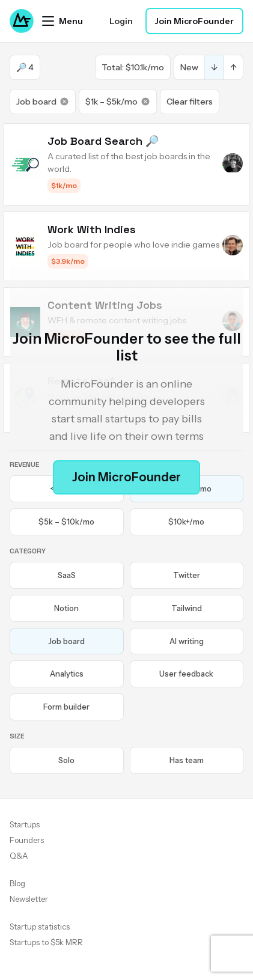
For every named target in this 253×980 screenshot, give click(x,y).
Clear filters (190, 102)
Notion (66, 608)
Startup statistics (40, 927)
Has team (187, 760)
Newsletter (29, 899)
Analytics (67, 674)
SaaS (67, 575)
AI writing (187, 641)
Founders (27, 840)
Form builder (66, 707)
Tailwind (187, 608)
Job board (43, 102)
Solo (66, 760)
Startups (25, 824)
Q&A (19, 856)
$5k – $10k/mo (66, 522)
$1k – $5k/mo (118, 102)
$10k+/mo (186, 522)
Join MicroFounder (194, 21)
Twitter (187, 575)
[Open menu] (62, 21)
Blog (17, 883)
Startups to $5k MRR (46, 942)
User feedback (186, 674)
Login (121, 21)
